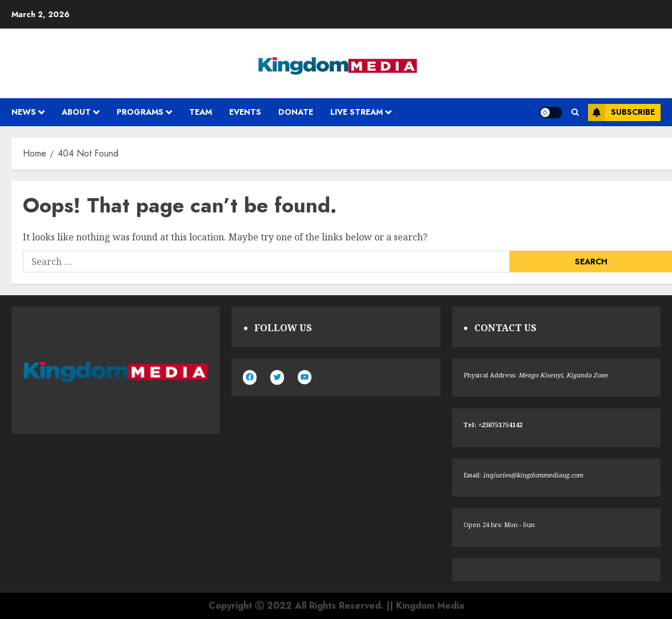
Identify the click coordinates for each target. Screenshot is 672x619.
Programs (140, 112)
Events (245, 112)
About (76, 112)
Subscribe (621, 112)
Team (201, 112)
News (24, 112)
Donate (296, 112)
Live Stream (357, 112)
